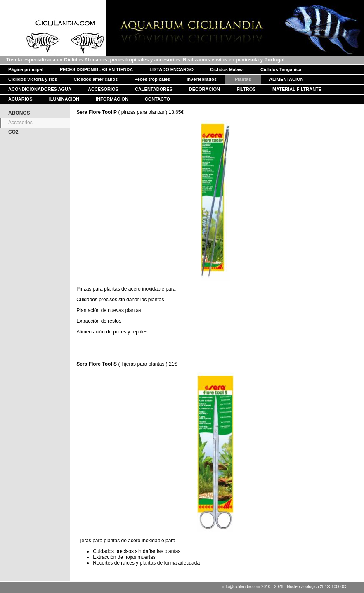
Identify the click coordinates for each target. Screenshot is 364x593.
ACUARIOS (20, 99)
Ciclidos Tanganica (281, 69)
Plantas (243, 79)
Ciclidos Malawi (227, 69)
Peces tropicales (152, 79)
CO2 (13, 132)
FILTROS (246, 89)
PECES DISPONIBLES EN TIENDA (96, 69)
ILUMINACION (64, 99)
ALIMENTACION (286, 79)
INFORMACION (112, 99)
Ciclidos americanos (96, 79)
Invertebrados (202, 79)
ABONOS (19, 113)
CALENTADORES (154, 89)
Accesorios (20, 123)
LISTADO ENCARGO (171, 69)
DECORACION (204, 89)
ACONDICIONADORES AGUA (40, 89)
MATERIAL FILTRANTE (297, 89)
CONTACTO (157, 99)
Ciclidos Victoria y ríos (33, 79)
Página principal (26, 69)
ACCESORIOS (103, 89)
